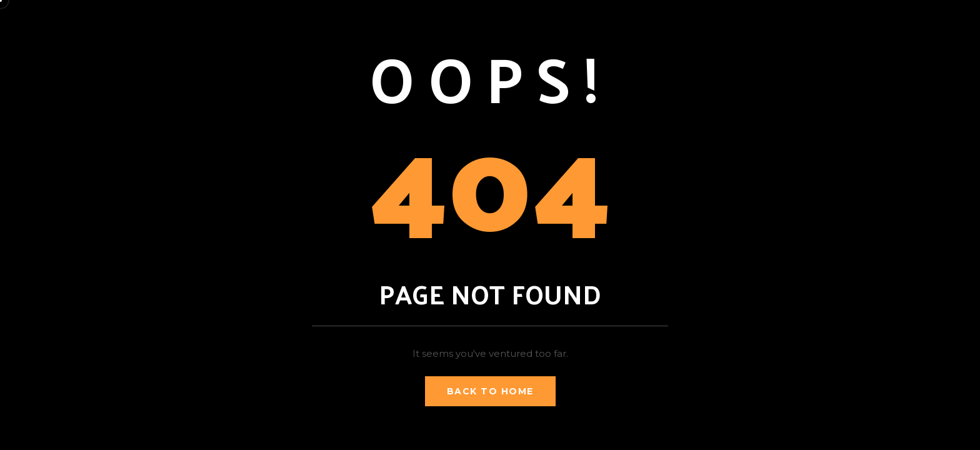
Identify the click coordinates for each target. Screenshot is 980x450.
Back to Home (490, 391)
